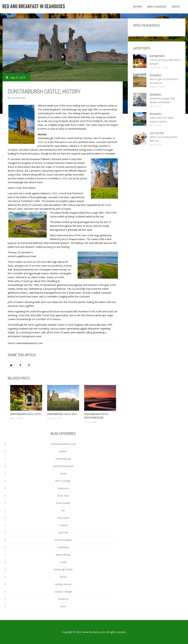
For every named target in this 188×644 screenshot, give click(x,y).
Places (63, 577)
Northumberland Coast (63, 444)
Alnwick (63, 451)
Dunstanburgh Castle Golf (62, 414)
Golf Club (63, 533)
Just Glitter (156, 133)
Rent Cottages (63, 481)
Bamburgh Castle (63, 569)
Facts (63, 606)
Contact (176, 7)
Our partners (157, 56)
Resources (156, 75)
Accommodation (63, 540)
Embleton (63, 599)
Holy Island (63, 518)
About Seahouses (157, 7)
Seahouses (63, 488)
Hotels (63, 473)
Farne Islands (63, 503)
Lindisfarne (63, 547)
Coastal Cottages (63, 592)
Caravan (63, 525)
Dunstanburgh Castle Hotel (26, 414)
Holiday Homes (63, 584)
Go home (138, 7)
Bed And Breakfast (63, 466)
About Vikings (63, 555)
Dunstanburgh (18, 98)
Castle (63, 562)
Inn (63, 510)
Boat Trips (63, 496)
